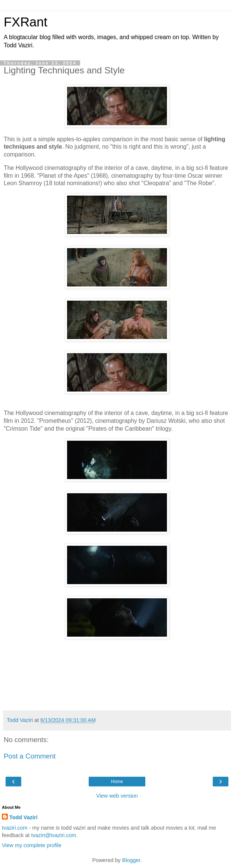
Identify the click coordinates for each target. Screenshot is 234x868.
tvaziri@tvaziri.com (53, 835)
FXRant (26, 22)
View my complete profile (32, 845)
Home (117, 782)
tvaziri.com (15, 828)
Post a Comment (30, 756)
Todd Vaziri (23, 817)
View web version (117, 796)
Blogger (131, 860)
